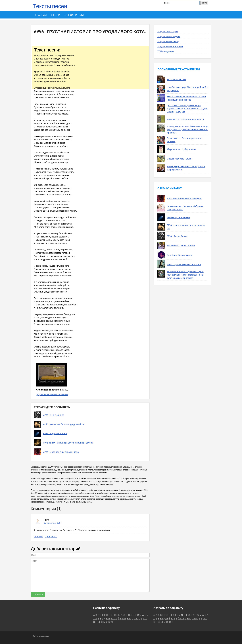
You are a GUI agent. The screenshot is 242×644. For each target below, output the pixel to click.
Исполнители (74, 15)
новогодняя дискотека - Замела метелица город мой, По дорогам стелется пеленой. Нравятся (187, 129)
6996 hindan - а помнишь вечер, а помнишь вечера (68, 443)
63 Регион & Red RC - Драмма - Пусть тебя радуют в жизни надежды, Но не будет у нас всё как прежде (185, 275)
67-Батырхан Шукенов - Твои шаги (184, 264)
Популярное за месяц (168, 41)
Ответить (39, 537)
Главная (41, 15)
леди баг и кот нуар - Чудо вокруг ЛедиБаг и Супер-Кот (187, 89)
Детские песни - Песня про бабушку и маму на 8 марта (185, 208)
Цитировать (51, 537)
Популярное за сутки (168, 32)
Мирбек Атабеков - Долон (179, 159)
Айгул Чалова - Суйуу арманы (181, 149)
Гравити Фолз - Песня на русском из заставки (184, 140)
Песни (56, 15)
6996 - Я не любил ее (54, 415)
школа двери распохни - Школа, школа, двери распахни (186, 168)
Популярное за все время (170, 46)
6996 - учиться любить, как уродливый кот (64, 424)
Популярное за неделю (169, 36)
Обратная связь (41, 636)
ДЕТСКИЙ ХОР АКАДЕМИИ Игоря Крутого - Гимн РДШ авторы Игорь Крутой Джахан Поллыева (187, 109)
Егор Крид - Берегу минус (179, 255)
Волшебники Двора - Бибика (181, 246)
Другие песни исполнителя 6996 (52, 394)
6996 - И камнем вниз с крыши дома (61, 452)
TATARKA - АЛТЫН (176, 79)
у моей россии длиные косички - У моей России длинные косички (186, 98)
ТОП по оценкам (166, 51)
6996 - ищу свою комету (55, 433)
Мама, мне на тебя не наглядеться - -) (185, 119)
